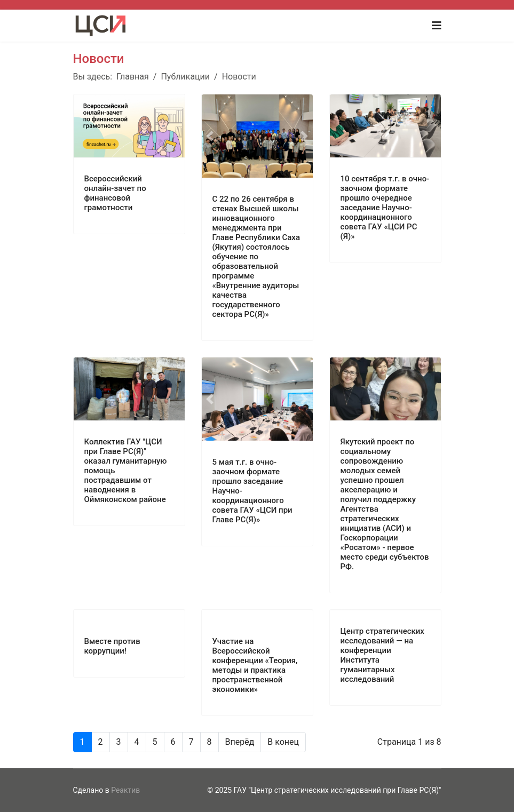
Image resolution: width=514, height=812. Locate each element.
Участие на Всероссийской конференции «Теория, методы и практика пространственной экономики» (255, 665)
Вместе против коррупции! (112, 646)
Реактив (125, 790)
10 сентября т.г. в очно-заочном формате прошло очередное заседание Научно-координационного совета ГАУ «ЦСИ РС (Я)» (385, 208)
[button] (210, 136)
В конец (283, 742)
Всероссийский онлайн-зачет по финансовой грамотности (115, 193)
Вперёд (240, 742)
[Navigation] (437, 26)
